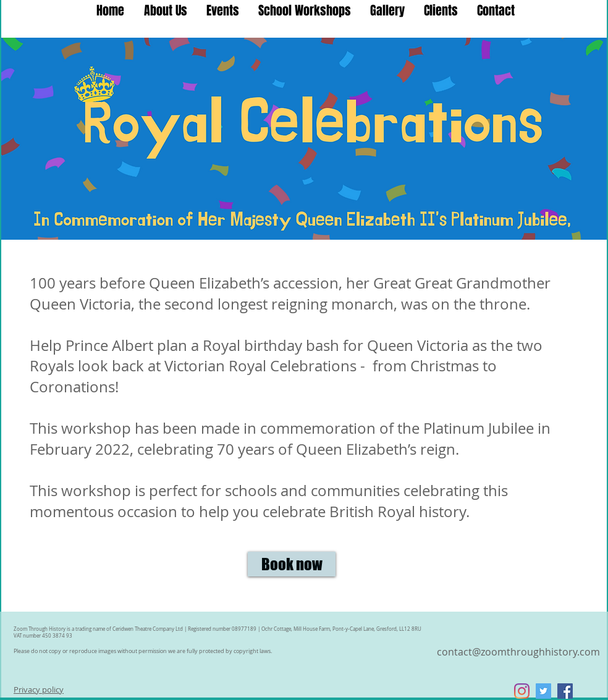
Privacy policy (39, 689)
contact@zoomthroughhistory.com (518, 652)
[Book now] (292, 564)
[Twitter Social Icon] (543, 691)
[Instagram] (522, 691)
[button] (304, 11)
